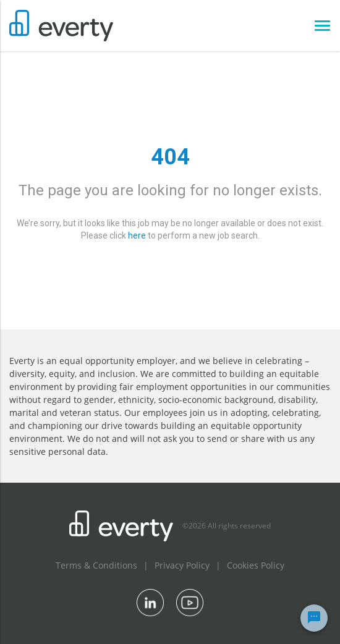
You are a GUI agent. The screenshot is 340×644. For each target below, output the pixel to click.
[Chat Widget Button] (314, 618)
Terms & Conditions (96, 565)
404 (170, 157)
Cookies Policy (256, 565)
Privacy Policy (182, 565)
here (137, 235)
